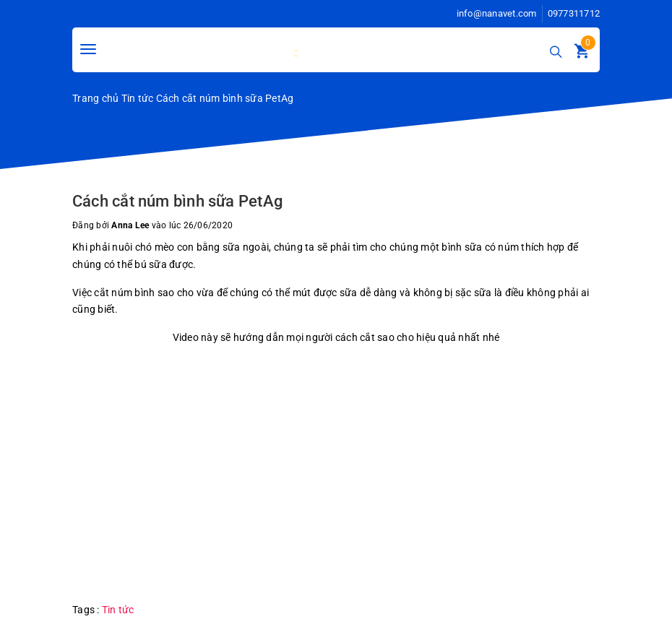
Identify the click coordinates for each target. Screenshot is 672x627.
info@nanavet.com (497, 13)
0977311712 (574, 13)
